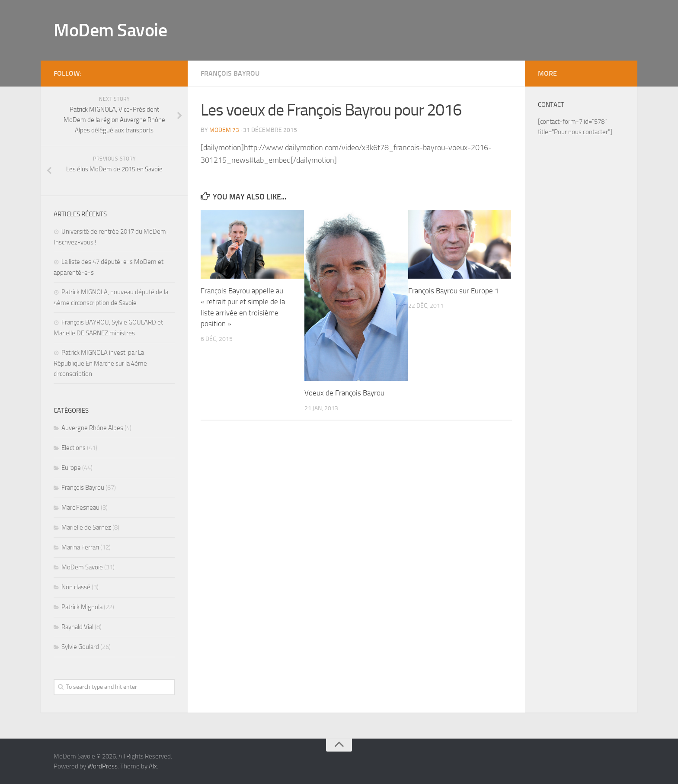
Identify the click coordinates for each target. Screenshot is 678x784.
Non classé (76, 587)
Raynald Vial (77, 627)
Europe (71, 468)
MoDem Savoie (110, 30)
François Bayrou (230, 73)
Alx (153, 766)
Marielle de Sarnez (86, 527)
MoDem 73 (224, 130)
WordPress (102, 766)
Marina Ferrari (80, 547)
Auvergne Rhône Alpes (92, 428)
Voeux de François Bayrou (344, 393)
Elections (74, 448)
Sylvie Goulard (80, 647)
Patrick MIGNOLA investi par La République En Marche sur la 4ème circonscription (100, 363)
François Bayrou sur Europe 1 (454, 291)
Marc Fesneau (80, 508)
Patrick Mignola (82, 607)
